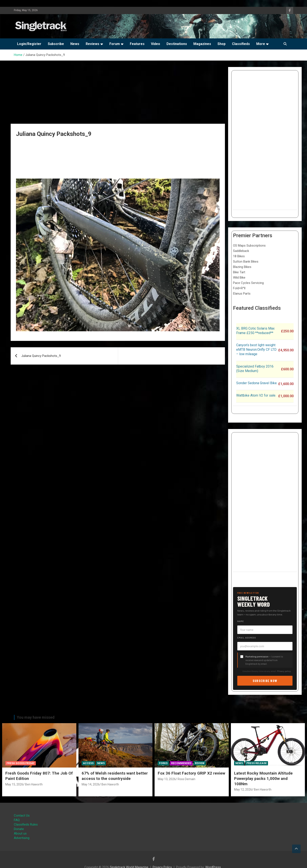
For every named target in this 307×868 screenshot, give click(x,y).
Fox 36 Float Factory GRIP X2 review (191, 773)
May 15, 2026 (14, 784)
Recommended (181, 763)
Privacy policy (284, 671)
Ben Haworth (34, 784)
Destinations (177, 44)
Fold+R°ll (239, 288)
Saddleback (241, 251)
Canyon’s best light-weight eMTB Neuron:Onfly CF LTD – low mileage (256, 350)
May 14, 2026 (91, 784)
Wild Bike (239, 278)
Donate (19, 829)
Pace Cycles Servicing (248, 283)
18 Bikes (239, 256)
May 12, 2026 (243, 789)
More (261, 44)
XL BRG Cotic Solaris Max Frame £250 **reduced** (255, 331)
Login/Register (29, 44)
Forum (115, 44)
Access (88, 763)
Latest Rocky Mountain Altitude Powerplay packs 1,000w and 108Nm (263, 778)
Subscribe (56, 44)
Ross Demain (186, 779)
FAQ (17, 820)
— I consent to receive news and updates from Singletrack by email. (264, 660)
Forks (163, 763)
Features (137, 44)
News (75, 44)
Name (241, 621)
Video (156, 44)
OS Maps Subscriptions (249, 246)
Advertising (22, 838)
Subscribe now (265, 681)
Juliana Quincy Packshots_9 (41, 356)
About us (20, 833)
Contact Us (22, 816)
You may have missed (36, 717)
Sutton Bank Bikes (246, 262)
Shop (222, 44)
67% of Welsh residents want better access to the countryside (115, 776)
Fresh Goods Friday (21, 763)
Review (200, 763)
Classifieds (241, 44)
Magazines (202, 44)
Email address (247, 638)
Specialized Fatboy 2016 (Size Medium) (255, 369)
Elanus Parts (242, 294)
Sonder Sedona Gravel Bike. (257, 383)
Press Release (257, 763)
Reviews (93, 44)
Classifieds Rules (26, 824)
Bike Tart (239, 272)
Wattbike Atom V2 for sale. (256, 395)
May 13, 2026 (167, 779)
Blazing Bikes (242, 267)
